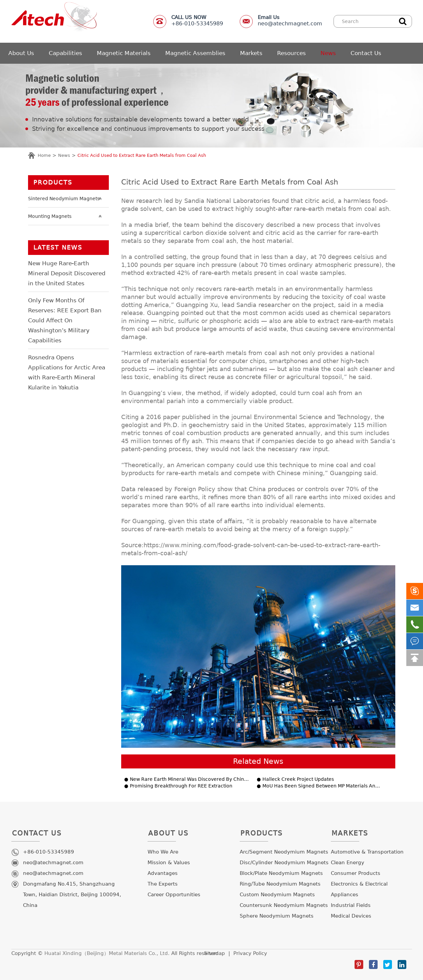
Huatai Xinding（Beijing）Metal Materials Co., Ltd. (107, 953)
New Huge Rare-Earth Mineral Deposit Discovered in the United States (67, 273)
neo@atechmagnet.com (290, 21)
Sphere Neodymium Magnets (277, 916)
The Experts (163, 884)
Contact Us (366, 53)
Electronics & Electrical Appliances (359, 889)
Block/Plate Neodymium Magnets (281, 873)
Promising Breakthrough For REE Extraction (181, 786)
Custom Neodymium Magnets (277, 895)
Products (53, 182)
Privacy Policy (250, 953)
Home (44, 155)
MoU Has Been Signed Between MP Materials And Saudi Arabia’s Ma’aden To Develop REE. (323, 786)
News (328, 53)
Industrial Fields (351, 905)
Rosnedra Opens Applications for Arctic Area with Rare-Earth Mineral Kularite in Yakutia (67, 372)
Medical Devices (351, 916)
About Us (21, 53)
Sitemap (215, 953)
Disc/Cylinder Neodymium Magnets (284, 863)
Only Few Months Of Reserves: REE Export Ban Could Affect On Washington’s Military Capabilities (65, 320)
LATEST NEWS (58, 247)
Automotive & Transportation (367, 852)
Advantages (163, 873)
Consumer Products (356, 873)
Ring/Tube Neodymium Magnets (280, 884)
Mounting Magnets (66, 216)
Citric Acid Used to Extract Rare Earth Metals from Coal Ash (142, 155)
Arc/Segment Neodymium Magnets (284, 852)
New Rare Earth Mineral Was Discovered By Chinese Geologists (190, 779)
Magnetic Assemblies (195, 53)
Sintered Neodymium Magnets (66, 199)
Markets (251, 53)
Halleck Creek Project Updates (298, 779)
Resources (291, 53)
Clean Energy (348, 863)
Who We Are (163, 852)
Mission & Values (169, 863)
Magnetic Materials (124, 53)
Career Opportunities (174, 895)
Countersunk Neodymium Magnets (284, 905)
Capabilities (65, 53)
